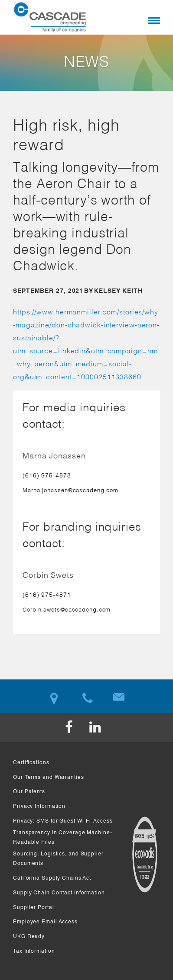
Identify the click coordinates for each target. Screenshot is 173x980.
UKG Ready (29, 937)
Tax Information (34, 951)
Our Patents (29, 792)
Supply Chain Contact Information (59, 893)
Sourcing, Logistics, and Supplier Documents (58, 859)
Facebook (74, 727)
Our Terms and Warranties (49, 778)
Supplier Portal (34, 908)
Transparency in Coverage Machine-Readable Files (63, 838)
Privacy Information (39, 807)
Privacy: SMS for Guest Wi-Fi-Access (63, 821)
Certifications (31, 763)
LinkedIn (100, 727)
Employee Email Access (45, 922)
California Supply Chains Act (52, 878)
